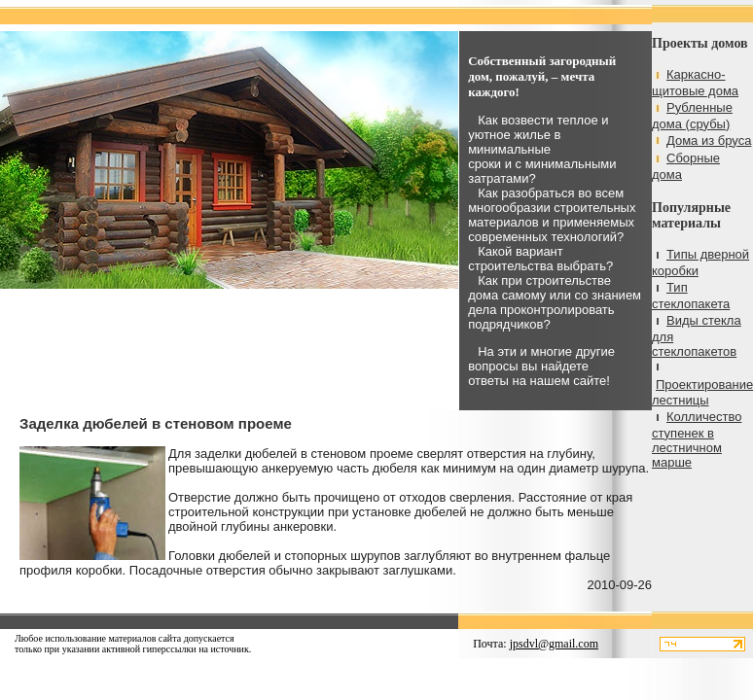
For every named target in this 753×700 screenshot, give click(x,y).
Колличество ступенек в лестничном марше (697, 439)
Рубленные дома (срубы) (692, 116)
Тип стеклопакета (691, 296)
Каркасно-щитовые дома (695, 83)
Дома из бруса (709, 140)
